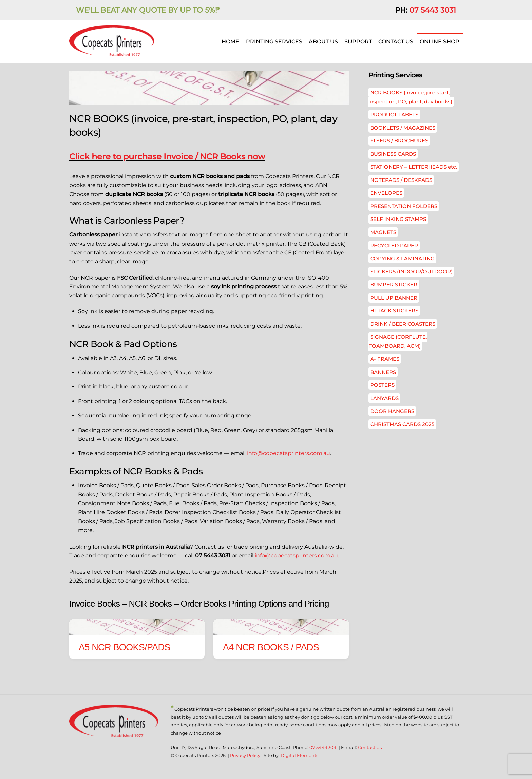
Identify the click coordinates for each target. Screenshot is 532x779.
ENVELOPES (386, 193)
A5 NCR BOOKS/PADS (125, 647)
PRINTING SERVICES (274, 42)
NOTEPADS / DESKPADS (401, 180)
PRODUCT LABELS (394, 115)
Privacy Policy (245, 755)
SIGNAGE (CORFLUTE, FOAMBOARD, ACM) (398, 341)
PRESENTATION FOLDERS (404, 206)
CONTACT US (396, 42)
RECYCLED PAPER (394, 245)
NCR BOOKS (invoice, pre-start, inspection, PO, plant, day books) (410, 97)
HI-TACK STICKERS (394, 311)
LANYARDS (384, 398)
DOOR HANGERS (392, 411)
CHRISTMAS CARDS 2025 (402, 424)
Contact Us (370, 747)
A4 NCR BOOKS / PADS (271, 647)
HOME (230, 42)
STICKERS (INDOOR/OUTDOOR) (411, 272)
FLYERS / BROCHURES (399, 141)
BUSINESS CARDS (393, 154)
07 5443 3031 (433, 10)
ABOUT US (323, 42)
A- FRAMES (385, 359)
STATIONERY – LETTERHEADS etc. (414, 167)
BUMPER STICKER (394, 284)
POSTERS (382, 385)
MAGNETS (383, 232)
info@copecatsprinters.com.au (289, 453)
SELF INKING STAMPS (398, 219)
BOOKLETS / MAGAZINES (403, 128)
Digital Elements (299, 755)
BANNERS (383, 372)
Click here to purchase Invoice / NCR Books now (167, 157)
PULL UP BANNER (394, 298)
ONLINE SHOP (440, 42)
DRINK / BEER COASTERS (403, 324)
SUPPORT (358, 42)
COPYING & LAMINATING (402, 258)
